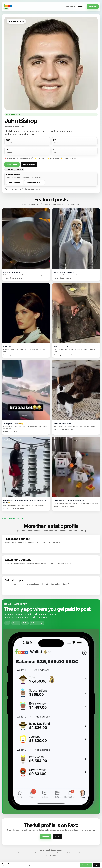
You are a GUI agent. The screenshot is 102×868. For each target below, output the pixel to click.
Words (82, 853)
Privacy (60, 850)
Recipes (69, 853)
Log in (73, 7)
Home (67, 7)
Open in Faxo (12, 164)
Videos (52, 853)
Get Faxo (93, 7)
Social (20, 853)
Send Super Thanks (34, 182)
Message (20, 169)
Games (76, 853)
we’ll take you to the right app (31, 189)
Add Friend (10, 169)
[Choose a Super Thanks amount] (15, 182)
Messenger (29, 853)
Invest (81, 7)
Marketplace (61, 853)
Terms (53, 850)
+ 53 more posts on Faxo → (13, 518)
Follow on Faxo (29, 164)
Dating (37, 853)
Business (45, 853)
